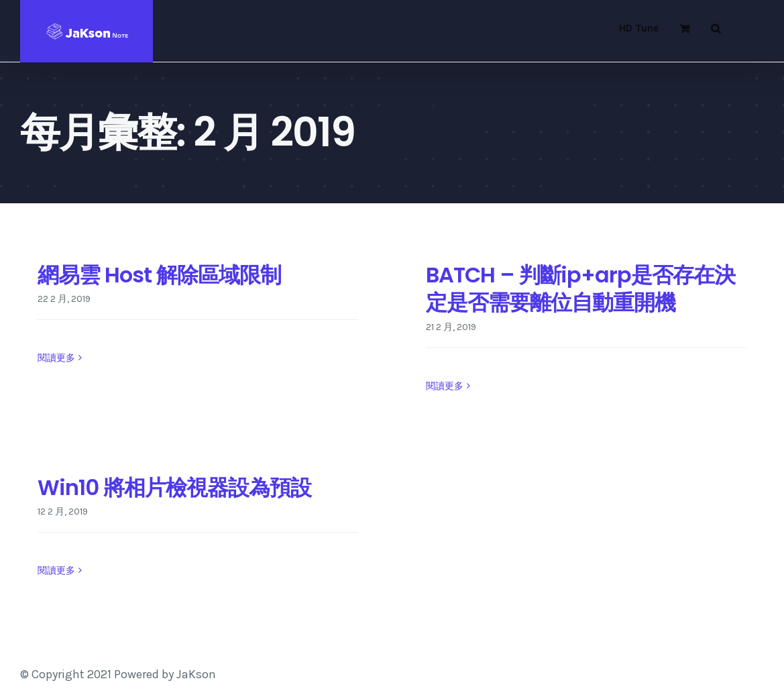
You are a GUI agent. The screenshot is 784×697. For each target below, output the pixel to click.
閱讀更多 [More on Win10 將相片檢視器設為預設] (56, 571)
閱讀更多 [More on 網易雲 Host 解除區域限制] (56, 385)
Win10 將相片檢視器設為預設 (174, 487)
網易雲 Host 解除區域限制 (159, 275)
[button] (716, 28)
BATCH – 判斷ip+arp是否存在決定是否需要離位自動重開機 (580, 289)
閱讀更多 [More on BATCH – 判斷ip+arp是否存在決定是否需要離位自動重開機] (445, 386)
